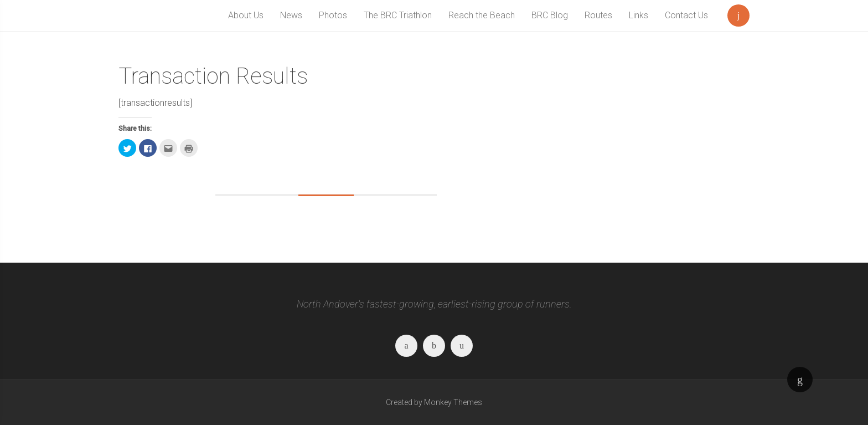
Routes (598, 15)
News (291, 15)
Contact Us (686, 15)
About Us (246, 15)
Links (639, 15)
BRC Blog (550, 15)
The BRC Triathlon (398, 15)
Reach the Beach (482, 15)
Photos (333, 15)
